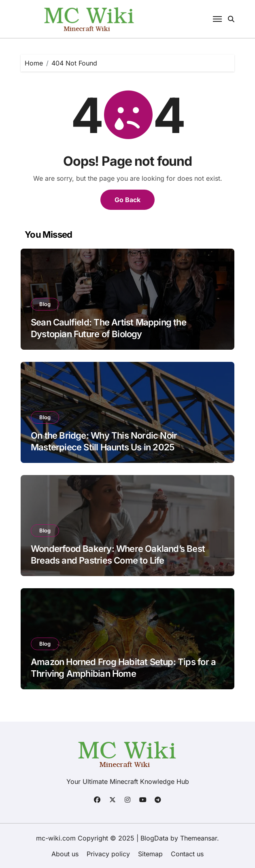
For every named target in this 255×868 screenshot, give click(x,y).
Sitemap (150, 854)
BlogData (154, 838)
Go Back (127, 200)
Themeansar (199, 838)
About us (65, 854)
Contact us (187, 854)
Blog (45, 304)
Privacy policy (108, 854)
